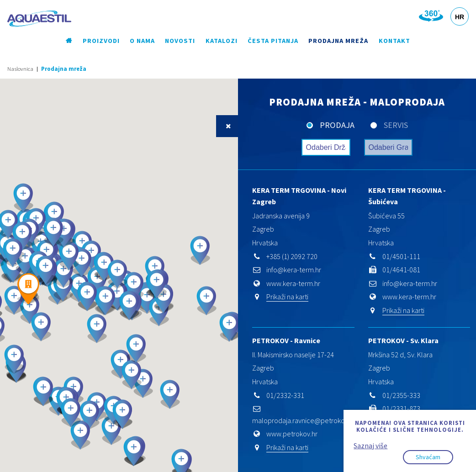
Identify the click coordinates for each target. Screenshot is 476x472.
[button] (206, 301)
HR (460, 17)
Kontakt (394, 41)
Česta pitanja (273, 41)
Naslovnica (20, 69)
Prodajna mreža (338, 41)
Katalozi (222, 41)
